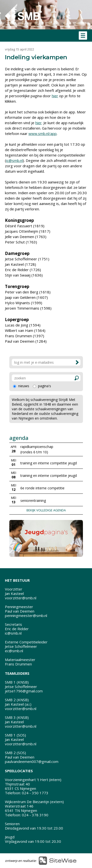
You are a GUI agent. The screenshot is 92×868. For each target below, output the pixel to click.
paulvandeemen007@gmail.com (32, 761)
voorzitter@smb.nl (21, 598)
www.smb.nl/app (43, 133)
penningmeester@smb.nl (26, 615)
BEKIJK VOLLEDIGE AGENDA (46, 510)
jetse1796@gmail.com (24, 691)
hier (55, 96)
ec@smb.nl (14, 651)
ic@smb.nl (14, 160)
